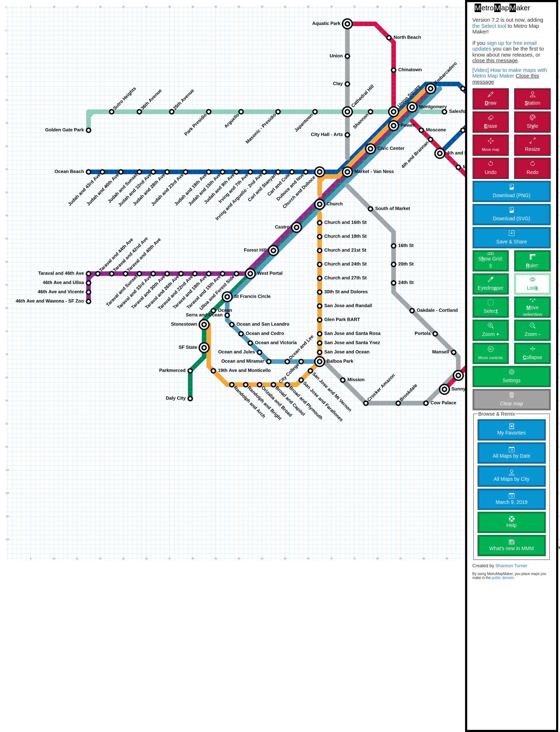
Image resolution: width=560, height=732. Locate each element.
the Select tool (489, 26)
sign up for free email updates (505, 46)
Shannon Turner (511, 566)
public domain (503, 578)
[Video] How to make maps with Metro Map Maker (510, 73)
